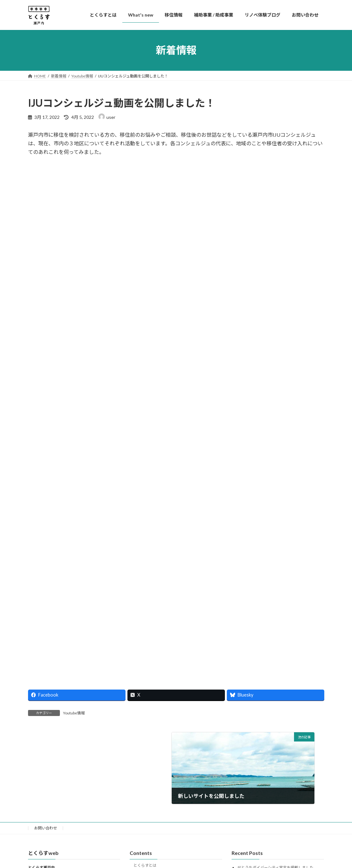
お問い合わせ (46, 828)
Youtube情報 (74, 713)
